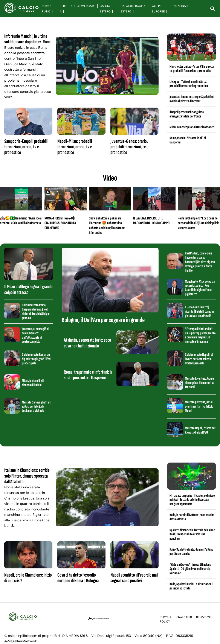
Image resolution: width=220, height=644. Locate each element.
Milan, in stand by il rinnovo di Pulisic (33, 383)
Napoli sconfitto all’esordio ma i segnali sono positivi (134, 578)
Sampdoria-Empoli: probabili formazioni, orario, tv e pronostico (26, 147)
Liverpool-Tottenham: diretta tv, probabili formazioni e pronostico (189, 84)
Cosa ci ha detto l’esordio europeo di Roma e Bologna (78, 578)
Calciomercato (83, 6)
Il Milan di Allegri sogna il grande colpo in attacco (28, 289)
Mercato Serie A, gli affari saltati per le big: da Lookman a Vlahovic (36, 407)
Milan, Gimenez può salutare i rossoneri (192, 127)
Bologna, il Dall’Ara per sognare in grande (103, 320)
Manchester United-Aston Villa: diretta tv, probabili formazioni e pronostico (192, 69)
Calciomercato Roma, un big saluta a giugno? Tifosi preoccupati (37, 359)
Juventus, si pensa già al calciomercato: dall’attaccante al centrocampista (35, 335)
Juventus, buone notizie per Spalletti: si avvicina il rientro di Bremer (192, 99)
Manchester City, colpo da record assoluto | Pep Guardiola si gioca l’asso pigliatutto (200, 288)
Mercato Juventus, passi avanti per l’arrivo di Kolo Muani (199, 406)
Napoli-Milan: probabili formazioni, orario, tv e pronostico (75, 147)
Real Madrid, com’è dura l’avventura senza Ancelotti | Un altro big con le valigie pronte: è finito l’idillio (200, 262)
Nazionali (181, 6)
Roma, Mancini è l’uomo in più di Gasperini (188, 140)
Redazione (204, 617)
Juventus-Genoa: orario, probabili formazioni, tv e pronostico (129, 147)
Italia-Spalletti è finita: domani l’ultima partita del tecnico (191, 552)
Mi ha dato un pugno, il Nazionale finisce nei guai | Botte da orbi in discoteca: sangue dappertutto (192, 500)
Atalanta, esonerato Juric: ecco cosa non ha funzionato (87, 343)
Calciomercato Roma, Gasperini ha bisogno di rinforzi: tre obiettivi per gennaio (36, 311)
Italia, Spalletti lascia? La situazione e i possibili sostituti (191, 586)
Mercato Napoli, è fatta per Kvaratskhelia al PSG (200, 430)
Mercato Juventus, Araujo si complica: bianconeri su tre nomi (200, 383)
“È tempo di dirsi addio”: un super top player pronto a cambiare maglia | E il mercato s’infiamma (200, 335)
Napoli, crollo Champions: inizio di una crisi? (28, 578)
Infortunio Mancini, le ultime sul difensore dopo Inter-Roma (28, 39)
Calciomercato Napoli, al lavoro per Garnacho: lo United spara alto (199, 359)
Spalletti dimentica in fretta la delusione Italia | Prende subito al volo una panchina (192, 534)
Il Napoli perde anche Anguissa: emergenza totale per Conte (187, 114)
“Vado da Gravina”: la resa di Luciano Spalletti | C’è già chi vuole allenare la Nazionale (190, 569)
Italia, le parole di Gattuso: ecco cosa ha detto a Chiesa (192, 517)
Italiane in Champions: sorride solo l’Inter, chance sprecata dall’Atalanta (27, 476)
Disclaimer (184, 617)
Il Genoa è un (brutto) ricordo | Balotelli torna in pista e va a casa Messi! (199, 311)
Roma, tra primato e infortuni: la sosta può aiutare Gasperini (88, 375)
